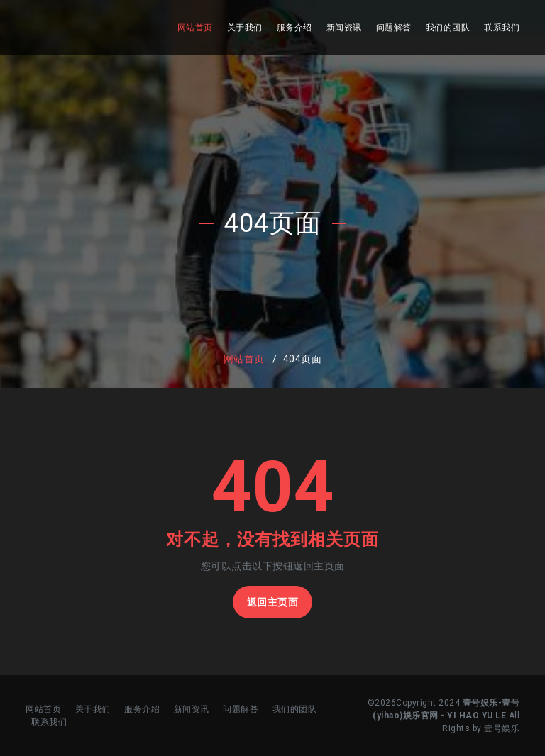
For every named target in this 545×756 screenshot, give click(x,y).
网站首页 (195, 28)
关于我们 (245, 28)
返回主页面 (273, 602)
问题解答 (394, 28)
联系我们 (502, 28)
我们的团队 (448, 28)
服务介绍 (294, 28)
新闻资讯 (344, 28)
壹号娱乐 (502, 728)
